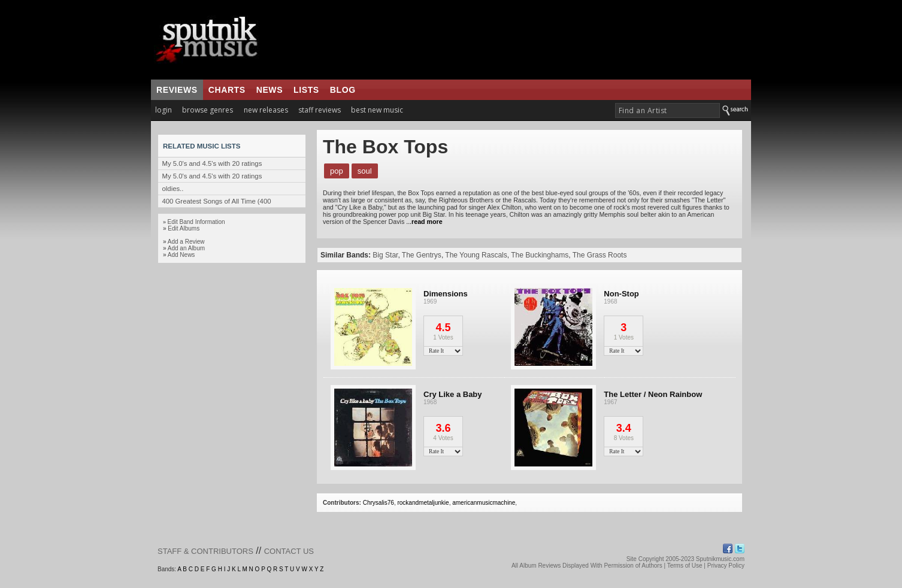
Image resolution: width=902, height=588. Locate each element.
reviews (177, 90)
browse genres (208, 110)
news (270, 90)
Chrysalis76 (379, 503)
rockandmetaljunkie (423, 503)
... (423, 222)
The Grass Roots (600, 255)
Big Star (385, 255)
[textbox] (668, 110)
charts (227, 90)
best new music (377, 110)
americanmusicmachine (484, 503)
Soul (365, 171)
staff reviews (320, 110)
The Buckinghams (540, 255)
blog (343, 90)
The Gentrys (422, 255)
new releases (266, 110)
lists (306, 90)
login (164, 110)
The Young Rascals (476, 255)
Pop (337, 171)
